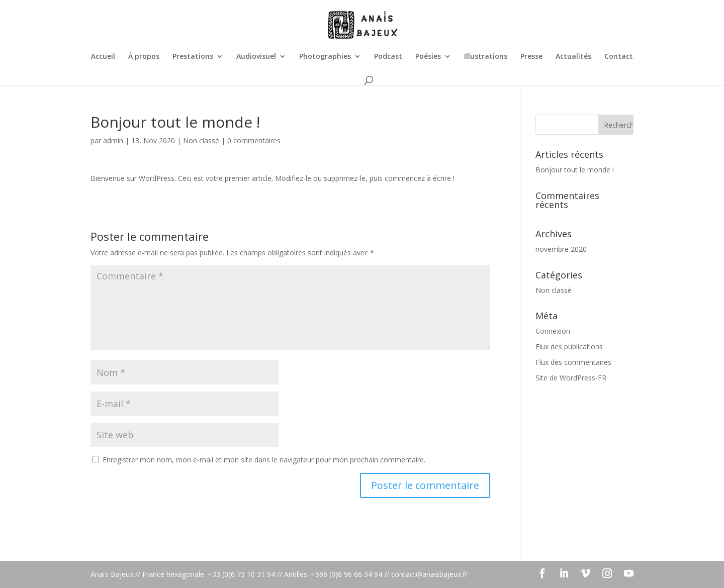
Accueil (103, 57)
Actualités (573, 57)
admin (113, 140)
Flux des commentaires (573, 362)
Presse (531, 57)
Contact (619, 57)
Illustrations (486, 57)
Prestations (193, 57)
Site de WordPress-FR (571, 378)
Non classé (201, 140)
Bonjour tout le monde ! (575, 170)
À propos (144, 57)
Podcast (388, 57)
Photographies (325, 57)
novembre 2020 (561, 249)
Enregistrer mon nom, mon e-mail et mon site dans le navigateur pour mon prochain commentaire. (264, 460)
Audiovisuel (256, 57)
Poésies (428, 57)
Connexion (553, 331)
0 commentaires (254, 140)
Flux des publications (569, 347)
